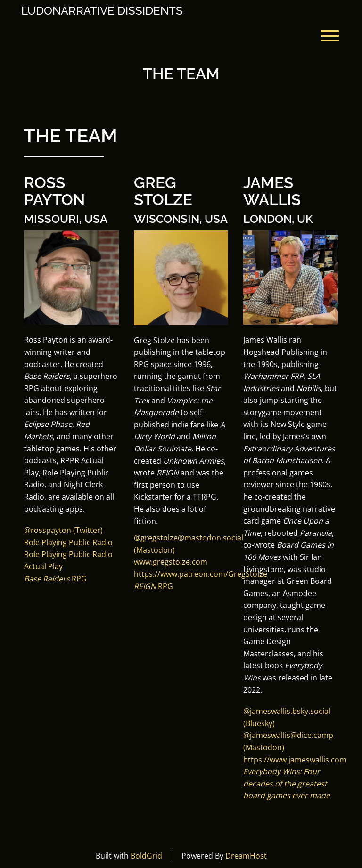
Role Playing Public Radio (68, 542)
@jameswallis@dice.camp (288, 735)
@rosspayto (45, 530)
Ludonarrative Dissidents (102, 11)
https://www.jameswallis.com (295, 760)
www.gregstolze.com (171, 562)
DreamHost (246, 856)
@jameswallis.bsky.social (287, 711)
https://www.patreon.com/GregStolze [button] (201, 574)
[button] (287, 711)
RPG (55, 579)
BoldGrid (146, 856)
